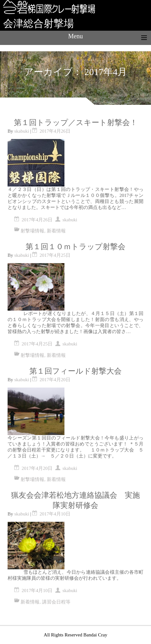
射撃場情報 (32, 231)
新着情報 (56, 231)
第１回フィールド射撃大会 (75, 371)
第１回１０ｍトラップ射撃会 (75, 247)
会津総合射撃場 (39, 23)
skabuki (22, 131)
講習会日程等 (56, 602)
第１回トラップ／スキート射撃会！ (76, 123)
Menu (76, 36)
